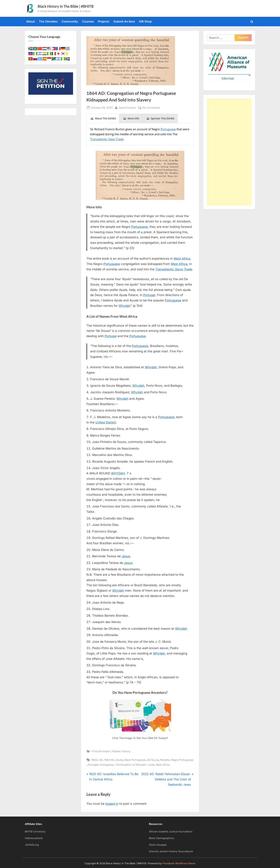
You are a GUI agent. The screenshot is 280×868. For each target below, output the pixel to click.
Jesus (126, 556)
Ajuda (119, 760)
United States (105, 422)
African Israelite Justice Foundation (171, 831)
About (31, 21)
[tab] (103, 118)
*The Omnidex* (101, 751)
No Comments (151, 108)
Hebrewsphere (34, 838)
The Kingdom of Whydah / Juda (135, 765)
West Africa (182, 259)
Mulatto (165, 760)
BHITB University (35, 831)
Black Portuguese (135, 760)
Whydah (125, 306)
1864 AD (109, 760)
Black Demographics (162, 838)
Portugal (149, 295)
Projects (104, 21)
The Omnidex (48, 21)
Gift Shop (145, 21)
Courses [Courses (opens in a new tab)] (88, 21)
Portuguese (168, 129)
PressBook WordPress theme (179, 863)
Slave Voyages (158, 845)
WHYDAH (118, 473)
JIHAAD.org (32, 845)
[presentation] (103, 118)
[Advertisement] (229, 152)
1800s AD (97, 760)
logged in (112, 804)
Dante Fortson (127, 107)
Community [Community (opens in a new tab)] (70, 21)
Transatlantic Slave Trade (107, 139)
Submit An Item (124, 21)
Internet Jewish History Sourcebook (171, 851)
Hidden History (121, 751)
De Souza (153, 760)
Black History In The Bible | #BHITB (66, 6)
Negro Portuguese (182, 760)
